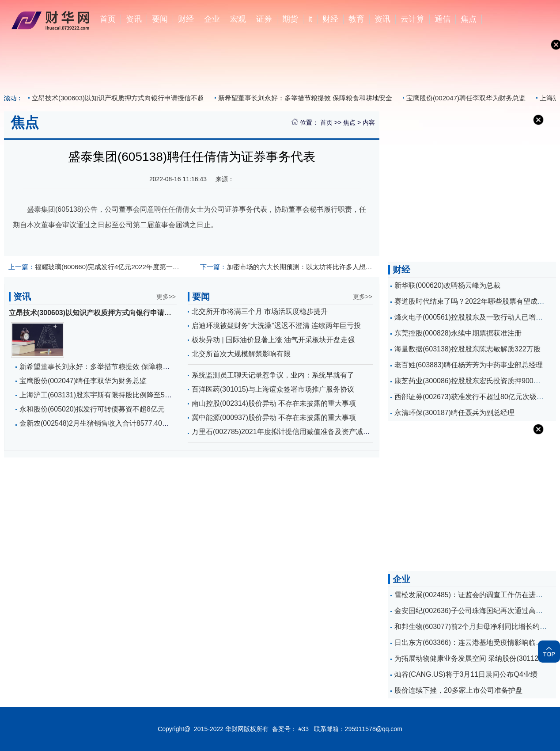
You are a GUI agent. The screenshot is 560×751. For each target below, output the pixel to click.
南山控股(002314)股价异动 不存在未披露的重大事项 (274, 403)
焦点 (469, 19)
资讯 (134, 19)
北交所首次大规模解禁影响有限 (241, 354)
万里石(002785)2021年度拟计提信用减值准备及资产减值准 (284, 432)
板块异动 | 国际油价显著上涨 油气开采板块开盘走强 (273, 340)
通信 (443, 19)
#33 (304, 729)
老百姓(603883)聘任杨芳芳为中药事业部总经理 (469, 365)
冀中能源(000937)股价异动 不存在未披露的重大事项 (274, 417)
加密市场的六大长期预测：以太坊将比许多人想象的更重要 (288, 267)
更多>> (166, 297)
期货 (290, 19)
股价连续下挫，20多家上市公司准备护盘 (458, 690)
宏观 (238, 19)
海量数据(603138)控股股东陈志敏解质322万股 (467, 349)
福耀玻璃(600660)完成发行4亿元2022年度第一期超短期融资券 (96, 267)
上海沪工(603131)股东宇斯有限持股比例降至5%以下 (102, 395)
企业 (212, 19)
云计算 (412, 19)
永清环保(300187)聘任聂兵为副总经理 (454, 413)
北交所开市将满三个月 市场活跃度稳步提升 (260, 311)
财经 (186, 19)
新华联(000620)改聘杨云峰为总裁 (447, 285)
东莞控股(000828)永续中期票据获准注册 (458, 333)
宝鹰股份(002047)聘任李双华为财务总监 (466, 98)
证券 (264, 19)
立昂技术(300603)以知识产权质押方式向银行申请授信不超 (118, 98)
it (310, 19)
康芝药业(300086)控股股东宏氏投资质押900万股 (471, 381)
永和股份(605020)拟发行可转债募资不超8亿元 (92, 409)
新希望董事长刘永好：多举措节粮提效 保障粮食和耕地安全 (305, 98)
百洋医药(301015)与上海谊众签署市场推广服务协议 (273, 389)
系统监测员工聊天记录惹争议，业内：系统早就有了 (273, 375)
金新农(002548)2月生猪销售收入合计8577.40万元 (98, 423)
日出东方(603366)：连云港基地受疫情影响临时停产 (476, 642)
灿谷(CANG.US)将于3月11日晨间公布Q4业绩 (466, 674)
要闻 (160, 19)
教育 (356, 19)
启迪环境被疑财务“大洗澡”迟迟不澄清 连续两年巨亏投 (276, 326)
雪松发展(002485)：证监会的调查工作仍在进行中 (472, 595)
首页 (108, 19)
